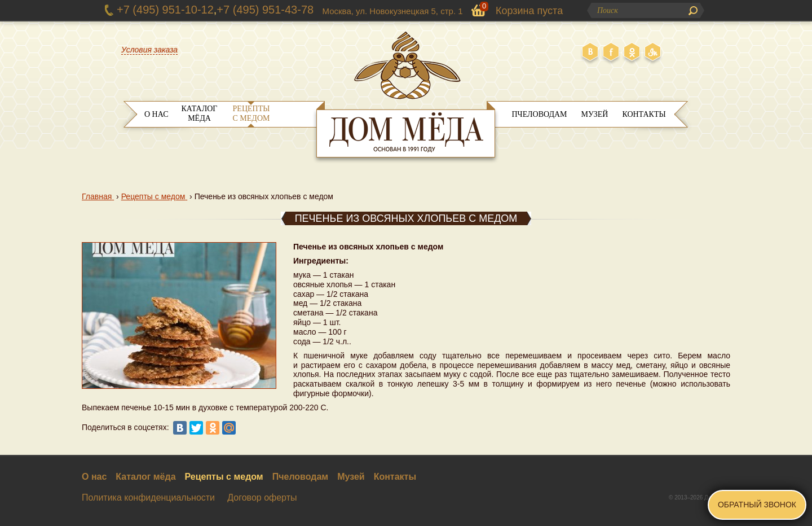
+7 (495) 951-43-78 (265, 10)
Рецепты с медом (251, 113)
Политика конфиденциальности (148, 497)
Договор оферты (262, 497)
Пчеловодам (539, 114)
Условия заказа (149, 50)
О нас (156, 114)
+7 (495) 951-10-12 (165, 10)
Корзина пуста (529, 11)
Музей (595, 114)
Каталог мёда (200, 113)
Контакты (644, 114)
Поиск (693, 11)
